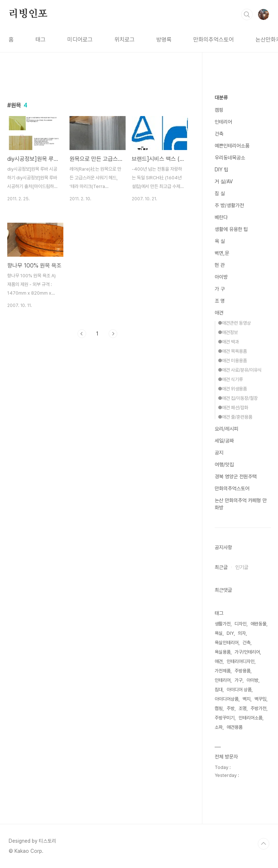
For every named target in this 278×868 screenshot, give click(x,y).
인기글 (242, 567)
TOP (264, 844)
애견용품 (235, 727)
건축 (219, 134)
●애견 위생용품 (232, 389)
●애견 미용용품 (232, 361)
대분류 (221, 98)
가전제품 (223, 671)
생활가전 (223, 624)
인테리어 (223, 122)
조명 (243, 708)
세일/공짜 (224, 441)
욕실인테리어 (227, 643)
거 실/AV (224, 181)
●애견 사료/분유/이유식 (240, 370)
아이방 (221, 277)
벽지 (247, 699)
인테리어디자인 (241, 661)
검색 (247, 14)
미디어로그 (80, 40)
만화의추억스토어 (214, 40)
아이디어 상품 (239, 690)
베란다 (221, 217)
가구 (239, 680)
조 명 (220, 301)
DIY (230, 633)
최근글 (221, 567)
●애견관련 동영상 (234, 323)
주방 (231, 708)
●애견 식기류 (230, 379)
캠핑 (219, 110)
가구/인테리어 (247, 652)
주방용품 (243, 671)
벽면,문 (222, 253)
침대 (219, 690)
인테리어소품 (250, 718)
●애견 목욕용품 (232, 351)
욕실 (219, 633)
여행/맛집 (224, 465)
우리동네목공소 (230, 158)
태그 (41, 40)
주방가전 (258, 708)
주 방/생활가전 (229, 205)
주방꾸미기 (225, 718)
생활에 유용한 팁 (231, 229)
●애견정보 (228, 332)
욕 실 (220, 241)
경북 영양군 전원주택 (236, 476)
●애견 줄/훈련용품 (235, 417)
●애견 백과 (228, 342)
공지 (219, 453)
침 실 (220, 193)
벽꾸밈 (260, 699)
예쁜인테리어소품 (232, 146)
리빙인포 (28, 14)
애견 (219, 313)
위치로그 (125, 40)
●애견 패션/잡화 (233, 408)
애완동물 (258, 624)
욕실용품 (223, 652)
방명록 (164, 40)
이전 (82, 334)
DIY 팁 (222, 170)
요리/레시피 (226, 429)
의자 (242, 633)
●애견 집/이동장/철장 (238, 398)
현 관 (220, 265)
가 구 (220, 289)
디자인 (241, 624)
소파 (219, 727)
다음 (113, 334)
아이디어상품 (227, 699)
